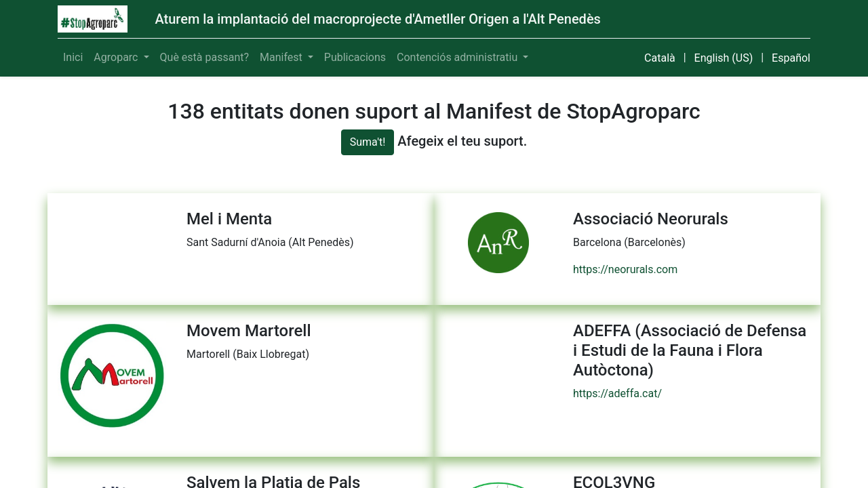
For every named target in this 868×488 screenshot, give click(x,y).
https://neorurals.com (625, 269)
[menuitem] (73, 58)
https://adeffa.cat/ (617, 393)
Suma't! (368, 142)
